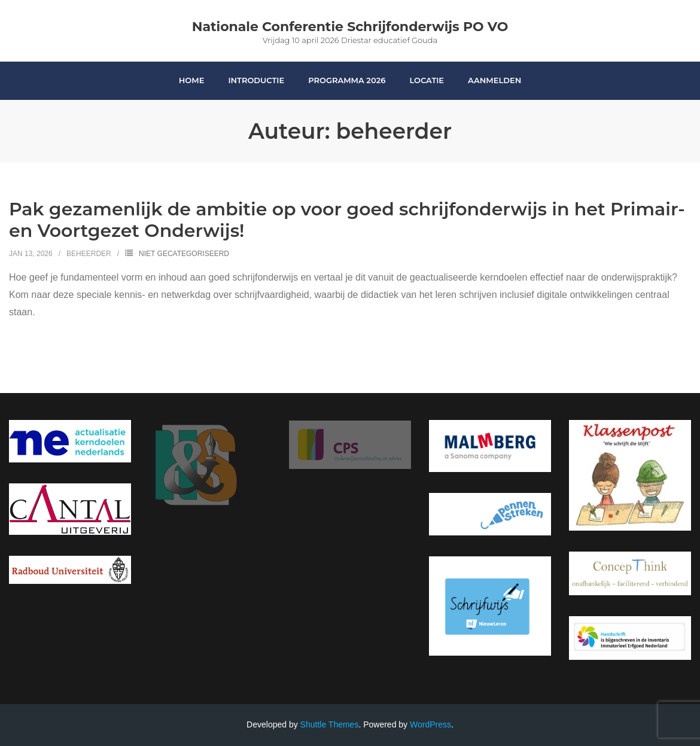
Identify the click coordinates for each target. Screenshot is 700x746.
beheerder (89, 254)
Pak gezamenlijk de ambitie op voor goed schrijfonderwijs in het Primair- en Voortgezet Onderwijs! (347, 220)
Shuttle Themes (330, 724)
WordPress (430, 724)
